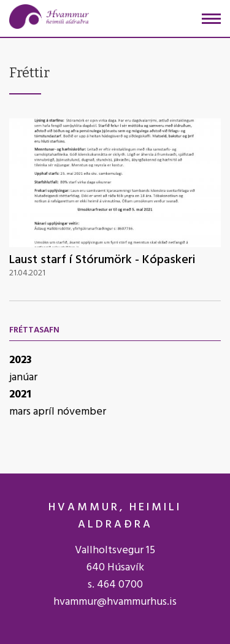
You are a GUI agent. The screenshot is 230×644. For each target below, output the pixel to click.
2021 (20, 395)
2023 (21, 360)
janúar (23, 378)
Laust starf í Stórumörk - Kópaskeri (102, 260)
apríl (45, 412)
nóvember (82, 412)
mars (21, 412)
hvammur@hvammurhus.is (115, 602)
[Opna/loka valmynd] (211, 19)
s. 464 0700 (115, 585)
